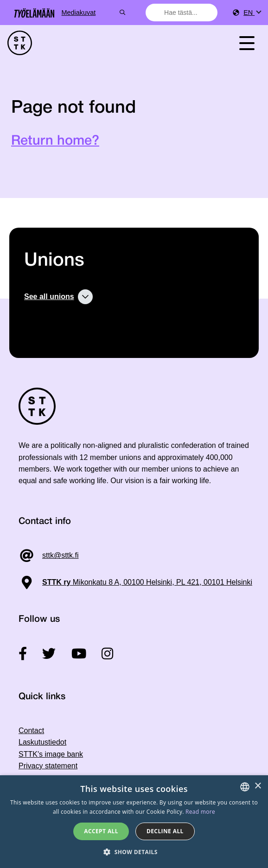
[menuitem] (252, 13)
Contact (31, 731)
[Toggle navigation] (247, 43)
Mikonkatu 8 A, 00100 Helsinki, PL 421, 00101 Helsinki (147, 582)
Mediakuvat (113, 13)
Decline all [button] (165, 831)
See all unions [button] (49, 297)
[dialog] (134, 822)
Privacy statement (48, 766)
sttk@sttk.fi (60, 555)
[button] (134, 852)
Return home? (55, 141)
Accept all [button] (101, 831)
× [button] (258, 786)
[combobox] (183, 13)
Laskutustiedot (42, 742)
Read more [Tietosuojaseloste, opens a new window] (200, 812)
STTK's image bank (51, 754)
